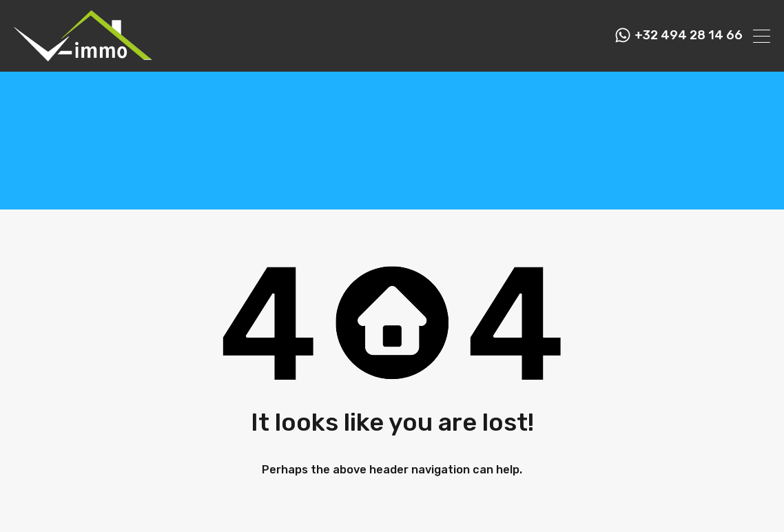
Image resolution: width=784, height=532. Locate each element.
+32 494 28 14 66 (689, 35)
